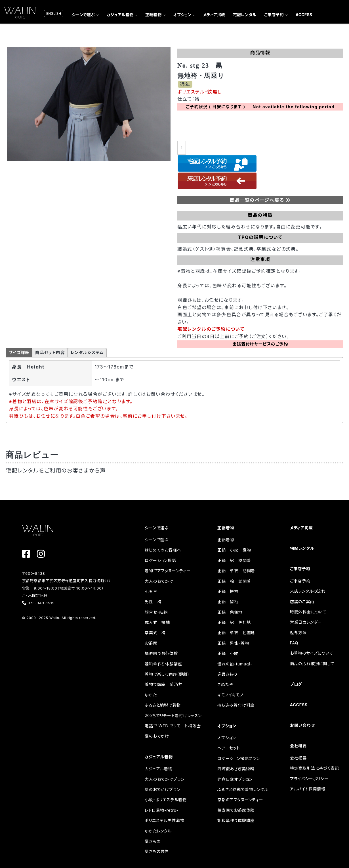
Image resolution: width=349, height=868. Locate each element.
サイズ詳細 (19, 352)
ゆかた (151, 695)
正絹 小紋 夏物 (234, 550)
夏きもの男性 (157, 851)
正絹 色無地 (230, 612)
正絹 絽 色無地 (234, 622)
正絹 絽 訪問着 (234, 560)
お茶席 (151, 643)
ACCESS (304, 15)
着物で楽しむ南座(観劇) (167, 674)
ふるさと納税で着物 (163, 705)
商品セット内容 (50, 352)
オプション (182, 15)
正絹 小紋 (228, 653)
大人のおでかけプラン (165, 779)
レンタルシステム (87, 352)
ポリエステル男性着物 (165, 820)
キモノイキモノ (230, 695)
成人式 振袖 (157, 622)
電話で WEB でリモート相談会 (173, 726)
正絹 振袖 (228, 591)
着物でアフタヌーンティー (168, 571)
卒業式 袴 (155, 633)
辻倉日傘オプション (235, 779)
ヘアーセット (229, 748)
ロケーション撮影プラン (239, 758)
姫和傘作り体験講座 (163, 664)
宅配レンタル (245, 15)
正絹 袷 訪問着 (234, 581)
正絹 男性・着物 (233, 643)
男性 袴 (153, 602)
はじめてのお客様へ (163, 550)
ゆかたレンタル (158, 831)
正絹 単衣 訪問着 (236, 571)
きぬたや (225, 684)
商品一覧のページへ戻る (260, 200)
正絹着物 (153, 15)
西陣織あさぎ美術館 (236, 769)
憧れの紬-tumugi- (235, 664)
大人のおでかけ (159, 581)
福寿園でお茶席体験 (236, 810)
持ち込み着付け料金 (236, 705)
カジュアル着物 (120, 15)
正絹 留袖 (228, 602)
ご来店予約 (274, 15)
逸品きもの (227, 674)
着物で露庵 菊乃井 (163, 684)
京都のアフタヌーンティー (240, 800)
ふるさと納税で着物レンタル (243, 789)
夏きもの (153, 841)
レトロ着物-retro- (162, 810)
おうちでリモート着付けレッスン (173, 716)
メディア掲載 (214, 15)
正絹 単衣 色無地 (236, 633)
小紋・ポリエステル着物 (166, 800)
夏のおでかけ (157, 736)
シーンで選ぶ (83, 15)
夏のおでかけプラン (162, 789)
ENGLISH (54, 13)
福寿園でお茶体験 (161, 653)
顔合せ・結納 (156, 612)
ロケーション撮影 (160, 560)
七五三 (151, 591)
